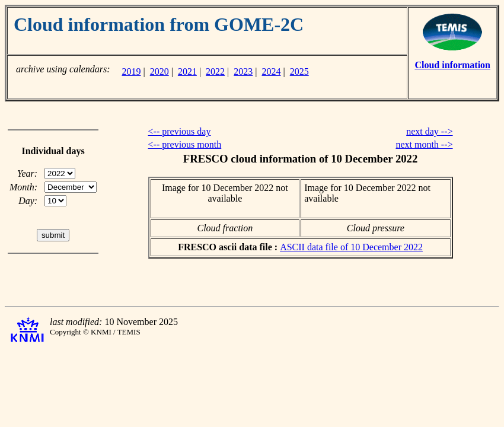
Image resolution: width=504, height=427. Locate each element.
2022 (215, 71)
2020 (160, 71)
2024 (272, 71)
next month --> (424, 144)
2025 (299, 71)
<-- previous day (180, 131)
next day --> (429, 131)
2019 (131, 71)
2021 (187, 71)
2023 (243, 71)
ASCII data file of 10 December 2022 (351, 247)
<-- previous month (185, 144)
